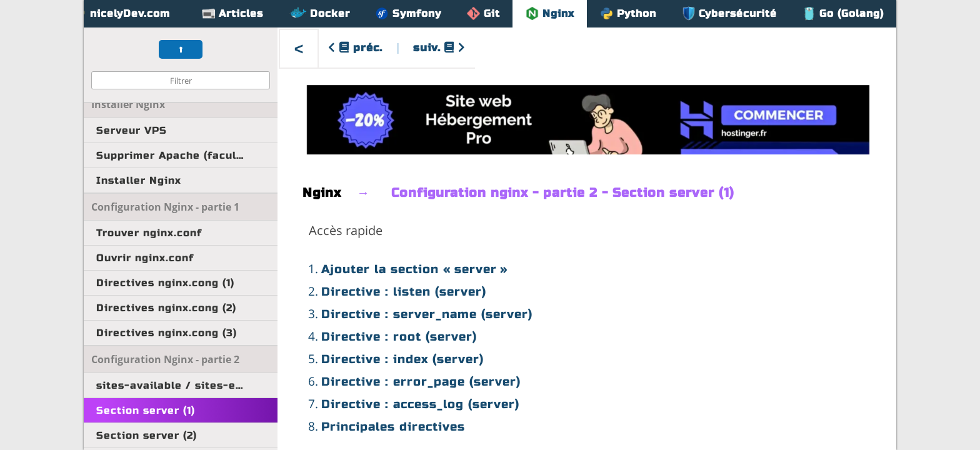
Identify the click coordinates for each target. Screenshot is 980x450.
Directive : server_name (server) (427, 314)
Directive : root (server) (399, 337)
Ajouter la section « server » (415, 269)
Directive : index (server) (402, 359)
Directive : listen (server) (404, 292)
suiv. (439, 48)
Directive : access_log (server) (420, 404)
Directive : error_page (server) (421, 382)
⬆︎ (181, 50)
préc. (355, 48)
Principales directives (393, 427)
